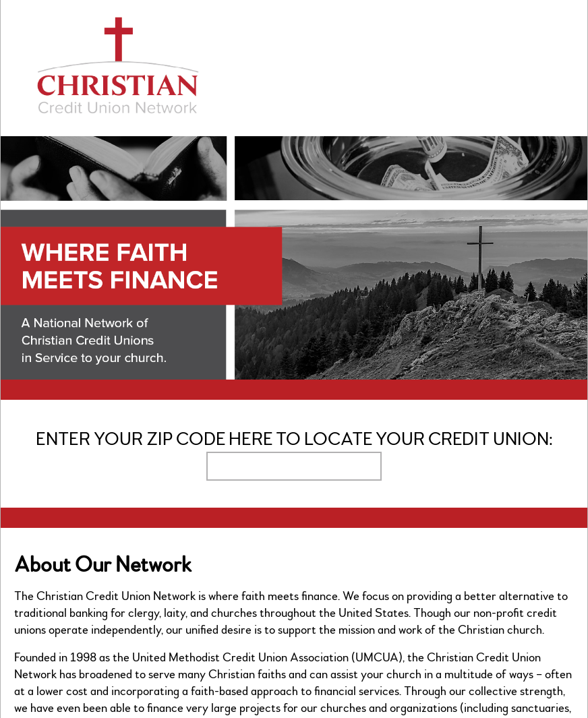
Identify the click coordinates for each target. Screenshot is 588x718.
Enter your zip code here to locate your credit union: (294, 439)
